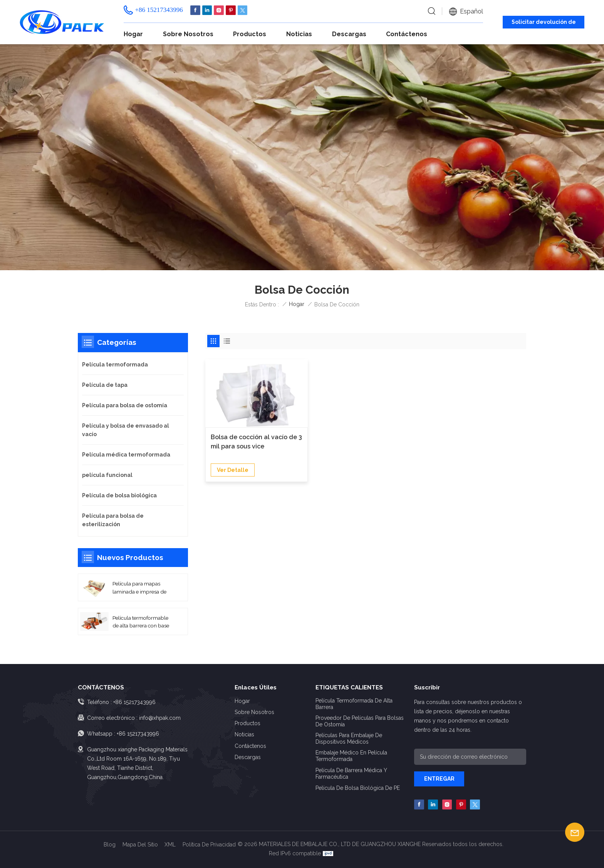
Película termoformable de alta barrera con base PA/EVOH (141, 622)
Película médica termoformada (126, 455)
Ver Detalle (233, 470)
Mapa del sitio (140, 845)
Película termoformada (115, 365)
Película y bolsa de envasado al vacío (126, 430)
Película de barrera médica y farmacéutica (351, 774)
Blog (110, 845)
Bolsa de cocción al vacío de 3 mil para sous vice (256, 442)
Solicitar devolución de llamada (544, 23)
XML (170, 845)
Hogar (133, 34)
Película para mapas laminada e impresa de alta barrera (139, 588)
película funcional (107, 475)
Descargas (349, 34)
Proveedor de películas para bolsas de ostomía (360, 721)
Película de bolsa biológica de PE (358, 788)
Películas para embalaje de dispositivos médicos (349, 738)
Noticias (299, 34)
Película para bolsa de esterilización (113, 520)
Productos (250, 34)
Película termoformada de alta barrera (354, 704)
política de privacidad (209, 845)
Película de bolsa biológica (119, 495)
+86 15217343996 (159, 10)
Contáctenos (407, 34)
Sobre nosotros (188, 34)
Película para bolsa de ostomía (125, 405)
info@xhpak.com (160, 718)
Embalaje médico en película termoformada (351, 756)
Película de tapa (105, 385)
